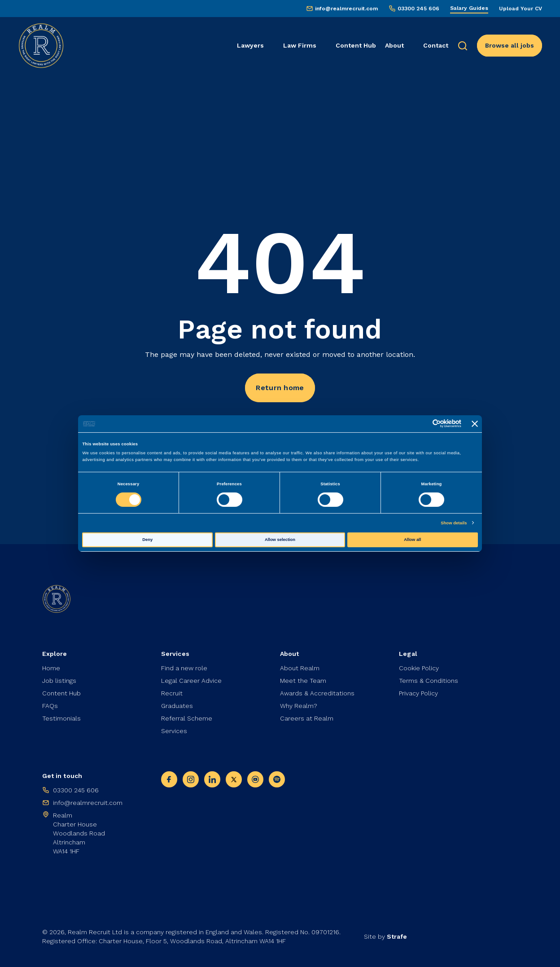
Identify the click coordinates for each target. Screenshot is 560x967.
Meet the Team (303, 681)
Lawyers (250, 45)
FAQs (50, 706)
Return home (280, 388)
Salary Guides (469, 8)
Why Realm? (299, 706)
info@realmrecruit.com (346, 9)
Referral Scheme (187, 718)
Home (51, 668)
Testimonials (61, 718)
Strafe (397, 936)
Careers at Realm (307, 718)
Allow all (412, 540)
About (394, 45)
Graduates (177, 706)
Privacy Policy (418, 693)
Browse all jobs (510, 45)
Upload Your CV (521, 9)
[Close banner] (475, 424)
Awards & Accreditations (317, 693)
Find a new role (184, 668)
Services (174, 731)
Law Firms (300, 45)
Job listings (59, 681)
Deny (147, 540)
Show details (454, 523)
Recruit (172, 693)
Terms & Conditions (429, 681)
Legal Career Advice (191, 681)
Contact (436, 45)
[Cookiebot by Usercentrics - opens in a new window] (422, 424)
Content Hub (356, 45)
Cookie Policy (419, 668)
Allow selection (280, 540)
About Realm (300, 668)
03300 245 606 (418, 9)
